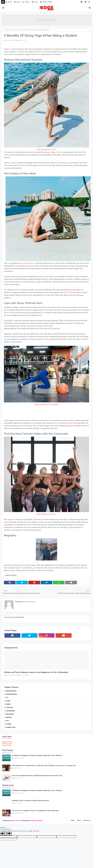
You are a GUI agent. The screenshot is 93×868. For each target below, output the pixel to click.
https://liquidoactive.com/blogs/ (46, 404)
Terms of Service (46, 2)
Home (9, 2)
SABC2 (8, 704)
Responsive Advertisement (46, 20)
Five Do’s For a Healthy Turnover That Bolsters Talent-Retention (35, 811)
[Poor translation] (8, 834)
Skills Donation (7, 742)
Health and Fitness (14, 30)
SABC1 (8, 701)
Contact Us (87, 821)
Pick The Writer (69, 292)
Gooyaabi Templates (36, 821)
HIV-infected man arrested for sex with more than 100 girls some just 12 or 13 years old (44, 766)
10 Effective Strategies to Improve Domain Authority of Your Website (37, 755)
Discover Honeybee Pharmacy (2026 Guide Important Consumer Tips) (37, 776)
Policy (35, 2)
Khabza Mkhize (10, 40)
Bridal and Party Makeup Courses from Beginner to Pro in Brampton (36, 672)
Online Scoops (7, 744)
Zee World (10, 714)
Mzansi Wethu (12, 694)
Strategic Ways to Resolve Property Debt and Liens (30, 801)
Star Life (10, 707)
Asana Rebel (8, 522)
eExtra (9, 717)
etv (8, 721)
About (17, 2)
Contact (26, 2)
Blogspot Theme (15, 821)
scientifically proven (65, 423)
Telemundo (10, 711)
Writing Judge (81, 292)
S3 (7, 698)
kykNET (9, 724)
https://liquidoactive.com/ (47, 150)
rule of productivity (27, 263)
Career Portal (7, 745)
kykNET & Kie (11, 727)
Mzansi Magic (11, 691)
